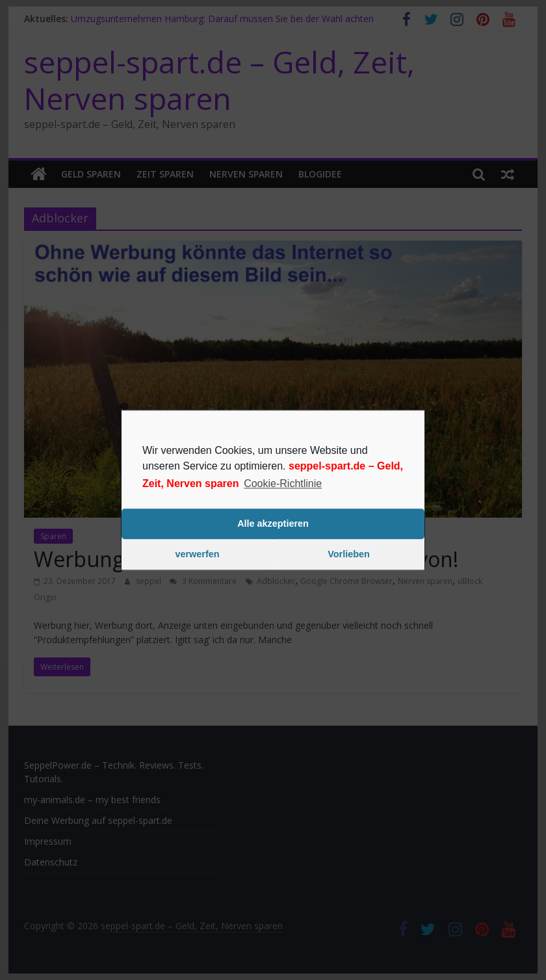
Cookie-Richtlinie (283, 483)
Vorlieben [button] (349, 555)
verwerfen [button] (198, 555)
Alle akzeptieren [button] (273, 524)
